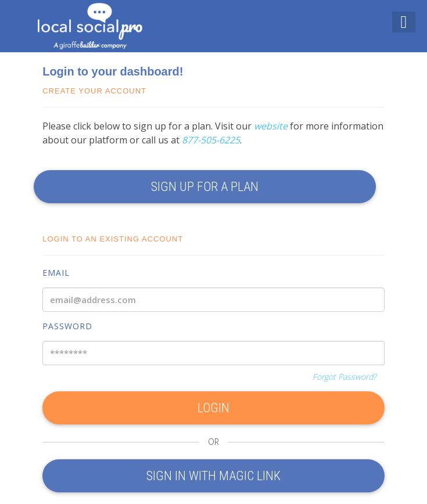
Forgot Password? (345, 377)
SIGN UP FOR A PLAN (205, 187)
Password (67, 326)
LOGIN (214, 408)
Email (56, 273)
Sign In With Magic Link (214, 476)
